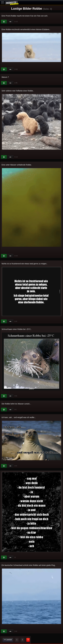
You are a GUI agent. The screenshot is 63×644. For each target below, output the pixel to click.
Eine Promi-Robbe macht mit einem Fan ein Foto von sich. (25, 16)
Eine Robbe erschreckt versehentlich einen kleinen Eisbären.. (26, 29)
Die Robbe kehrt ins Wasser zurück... (16, 404)
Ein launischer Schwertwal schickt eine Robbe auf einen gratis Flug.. (29, 565)
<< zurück (8, 640)
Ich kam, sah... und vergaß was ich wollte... (19, 417)
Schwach (10, 22)
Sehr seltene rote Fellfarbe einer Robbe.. (18, 91)
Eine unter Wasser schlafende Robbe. (17, 165)
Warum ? (5, 77)
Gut (4, 22)
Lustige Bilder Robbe (27, 9)
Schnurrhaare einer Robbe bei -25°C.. (17, 329)
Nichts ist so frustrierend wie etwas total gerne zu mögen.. (24, 264)
